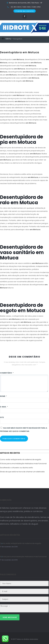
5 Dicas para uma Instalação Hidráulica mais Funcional (23, 464)
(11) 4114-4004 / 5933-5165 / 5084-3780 (25, 7)
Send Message (10, 617)
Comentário (7, 373)
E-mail (4, 407)
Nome (3, 396)
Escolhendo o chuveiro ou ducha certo (16, 468)
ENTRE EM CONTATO (24, 11)
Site (2, 417)
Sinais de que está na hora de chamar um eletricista (22, 472)
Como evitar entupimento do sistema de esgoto (21, 459)
